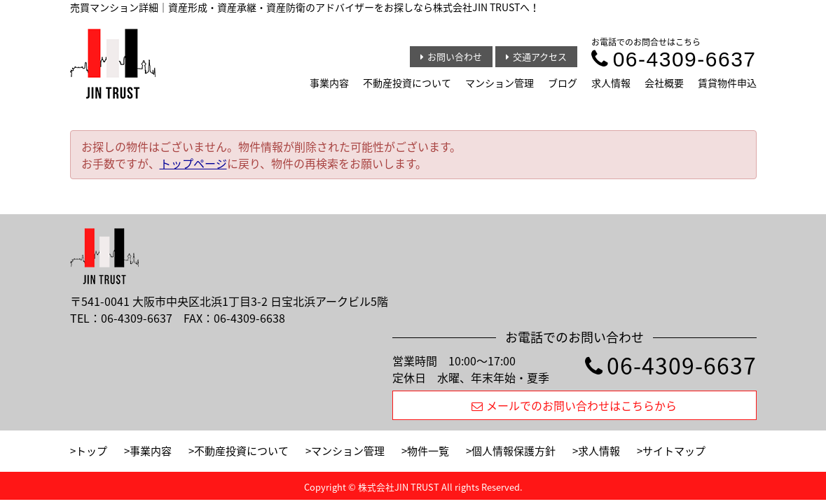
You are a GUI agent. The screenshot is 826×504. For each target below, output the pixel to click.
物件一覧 (428, 451)
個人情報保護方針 (514, 451)
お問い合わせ (451, 56)
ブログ (563, 83)
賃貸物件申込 (727, 83)
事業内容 (329, 83)
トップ (91, 451)
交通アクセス (536, 56)
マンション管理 (500, 83)
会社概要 (664, 83)
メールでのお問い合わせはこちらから (574, 405)
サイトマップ (674, 451)
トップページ (193, 163)
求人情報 (611, 83)
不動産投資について (407, 83)
